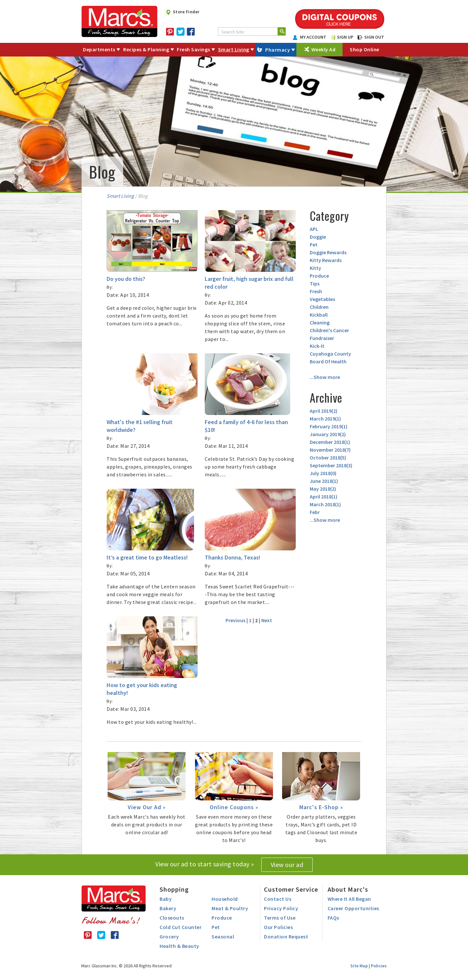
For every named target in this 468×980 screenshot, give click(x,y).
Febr (315, 512)
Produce (319, 276)
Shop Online (364, 49)
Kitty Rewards (326, 260)
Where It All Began (349, 899)
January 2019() (328, 434)
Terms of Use (280, 918)
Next (267, 620)
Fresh (316, 291)
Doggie (318, 237)
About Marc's (348, 889)
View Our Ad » (147, 807)
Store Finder (182, 12)
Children (319, 307)
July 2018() (323, 473)
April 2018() (324, 496)
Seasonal (223, 936)
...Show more (325, 377)
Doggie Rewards (328, 252)
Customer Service (291, 889)
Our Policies (278, 927)
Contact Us (278, 899)
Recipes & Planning (146, 49)
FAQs (333, 918)
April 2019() (324, 411)
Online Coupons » (234, 807)
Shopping (174, 889)
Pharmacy (278, 50)
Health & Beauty (179, 946)
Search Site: (233, 32)
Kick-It (317, 346)
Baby (166, 899)
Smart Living (234, 49)
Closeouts (172, 918)
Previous (235, 620)
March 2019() (325, 419)
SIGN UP (342, 37)
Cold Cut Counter (181, 927)
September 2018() (331, 465)
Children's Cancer (329, 330)
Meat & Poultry (230, 908)
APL (314, 229)
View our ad (287, 865)
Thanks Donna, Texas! (233, 557)
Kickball (319, 315)
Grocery (169, 936)
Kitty (315, 268)
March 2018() (325, 504)
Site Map (359, 966)
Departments (99, 49)
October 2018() (328, 458)
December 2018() (330, 442)
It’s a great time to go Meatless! (147, 557)
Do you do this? (126, 279)
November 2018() (330, 450)
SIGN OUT (371, 37)
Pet (314, 245)
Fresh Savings (194, 49)
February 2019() (329, 426)
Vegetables (322, 299)
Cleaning (320, 322)
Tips (315, 283)
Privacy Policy (281, 908)
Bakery (168, 908)
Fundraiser (322, 338)
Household (225, 899)
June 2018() (324, 481)
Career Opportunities (353, 908)
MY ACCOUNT (310, 37)
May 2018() (323, 489)
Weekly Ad (324, 49)
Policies (379, 966)
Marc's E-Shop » (321, 807)
